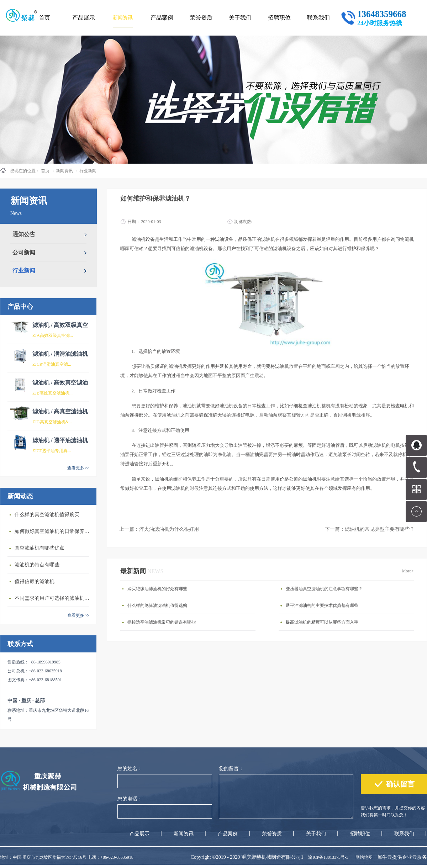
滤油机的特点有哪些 (37, 565)
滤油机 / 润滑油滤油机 (60, 354)
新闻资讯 (64, 171)
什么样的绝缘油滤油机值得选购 (157, 605)
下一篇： (370, 529)
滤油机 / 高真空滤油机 (60, 411)
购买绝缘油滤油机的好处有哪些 (157, 589)
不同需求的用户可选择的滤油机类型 (54, 598)
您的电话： (130, 799)
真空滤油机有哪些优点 (39, 548)
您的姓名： (130, 769)
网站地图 (363, 857)
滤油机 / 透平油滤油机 (60, 440)
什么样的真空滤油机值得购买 (47, 515)
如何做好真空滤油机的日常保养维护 (54, 531)
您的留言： (231, 769)
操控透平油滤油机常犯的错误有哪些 (162, 622)
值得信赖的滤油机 (35, 581)
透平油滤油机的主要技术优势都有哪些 (322, 605)
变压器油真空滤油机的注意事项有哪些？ (324, 589)
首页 (44, 18)
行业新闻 (88, 171)
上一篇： (159, 529)
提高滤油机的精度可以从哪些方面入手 (322, 622)
